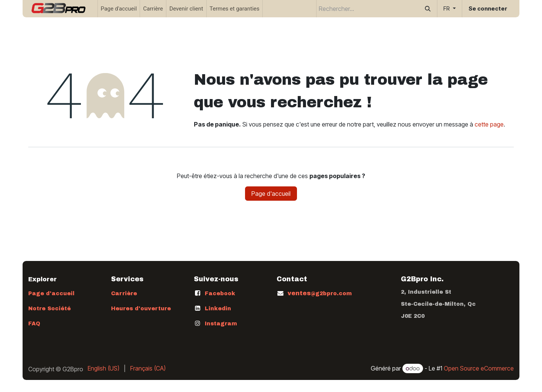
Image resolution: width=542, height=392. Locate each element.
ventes (320, 293)
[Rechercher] (428, 9)
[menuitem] (119, 9)
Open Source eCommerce (479, 368)
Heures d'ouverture (141, 309)
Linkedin (218, 309)
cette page (489, 124)
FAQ (34, 324)
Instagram (221, 324)
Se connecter (488, 8)
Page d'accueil (271, 194)
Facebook (220, 294)
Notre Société (49, 309)
